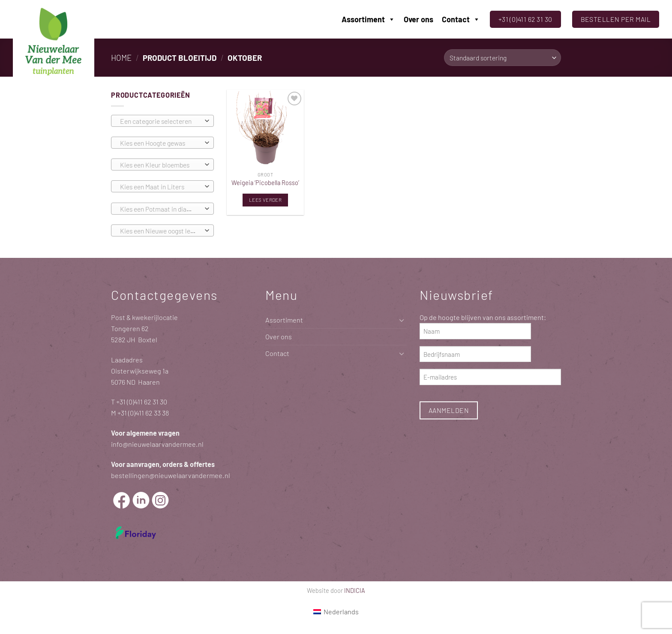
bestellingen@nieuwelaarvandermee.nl (171, 475)
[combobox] (162, 121)
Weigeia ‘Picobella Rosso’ (265, 182)
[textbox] (160, 121)
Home (121, 58)
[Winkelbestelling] (502, 58)
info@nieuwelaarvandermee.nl (157, 444)
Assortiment (368, 19)
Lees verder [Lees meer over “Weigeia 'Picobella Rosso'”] (265, 200)
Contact (461, 19)
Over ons (418, 19)
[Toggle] (402, 320)
